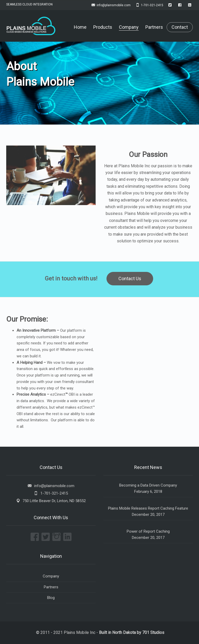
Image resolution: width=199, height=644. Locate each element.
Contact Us (130, 278)
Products (103, 27)
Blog (51, 598)
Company (129, 27)
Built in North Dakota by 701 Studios (132, 632)
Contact (180, 27)
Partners (154, 27)
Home (80, 27)
